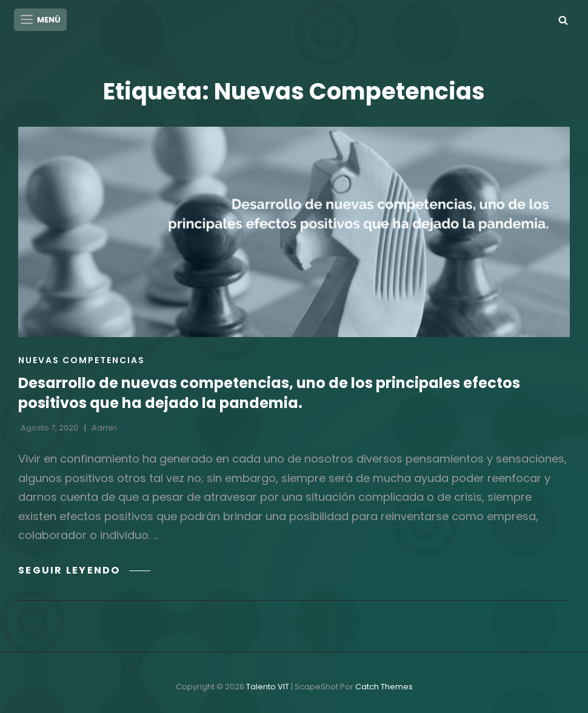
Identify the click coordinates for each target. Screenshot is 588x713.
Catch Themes (384, 687)
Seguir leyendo (84, 570)
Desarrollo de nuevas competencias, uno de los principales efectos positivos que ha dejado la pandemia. (269, 392)
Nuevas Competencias (82, 360)
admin (104, 428)
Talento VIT (268, 687)
